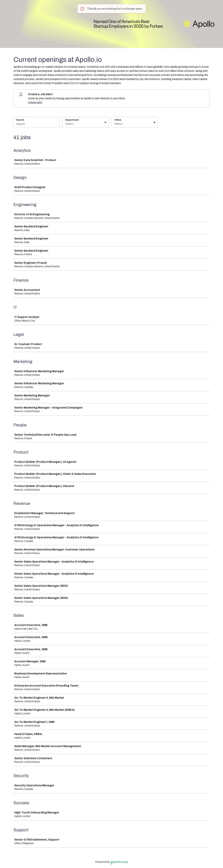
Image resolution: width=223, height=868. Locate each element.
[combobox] (66, 124)
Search (20, 120)
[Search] (37, 124)
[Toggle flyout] (105, 122)
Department (72, 120)
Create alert (35, 102)
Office (118, 120)
